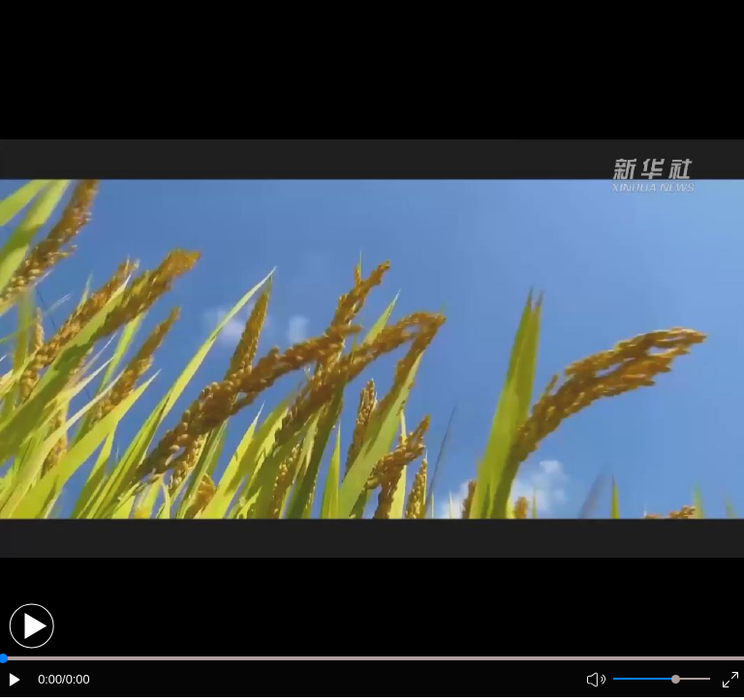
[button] (31, 626)
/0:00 (76, 679)
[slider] (676, 679)
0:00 (50, 679)
